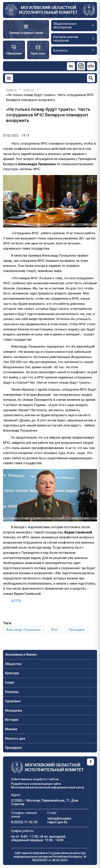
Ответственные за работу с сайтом (35, 779)
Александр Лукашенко (23, 630)
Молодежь (14, 710)
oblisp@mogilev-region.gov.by (60, 820)
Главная (11, 90)
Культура (12, 673)
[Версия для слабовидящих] (91, 66)
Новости (29, 90)
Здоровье (13, 701)
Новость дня (15, 738)
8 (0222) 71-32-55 (24, 822)
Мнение (11, 729)
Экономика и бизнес (21, 654)
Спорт (10, 682)
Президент (14, 748)
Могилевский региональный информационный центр (47, 787)
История (12, 720)
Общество (13, 664)
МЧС (55, 630)
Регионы (12, 692)
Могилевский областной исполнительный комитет (48, 10)
